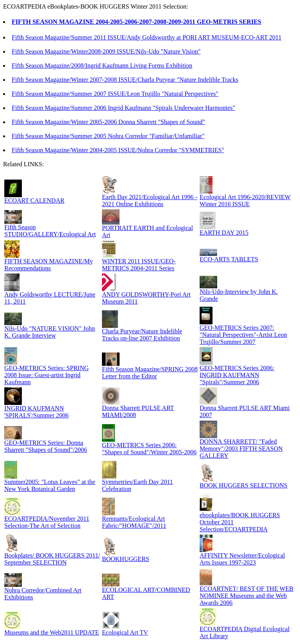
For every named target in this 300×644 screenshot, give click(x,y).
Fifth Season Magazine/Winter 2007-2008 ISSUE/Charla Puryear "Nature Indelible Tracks (125, 80)
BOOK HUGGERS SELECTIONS (244, 485)
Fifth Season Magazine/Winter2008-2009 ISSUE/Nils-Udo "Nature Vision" (106, 51)
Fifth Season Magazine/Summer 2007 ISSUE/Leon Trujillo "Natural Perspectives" (115, 94)
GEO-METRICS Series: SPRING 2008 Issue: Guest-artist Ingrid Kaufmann (46, 375)
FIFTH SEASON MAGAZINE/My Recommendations (49, 265)
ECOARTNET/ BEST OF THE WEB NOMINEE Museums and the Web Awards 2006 (246, 596)
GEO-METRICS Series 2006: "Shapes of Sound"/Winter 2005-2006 (149, 449)
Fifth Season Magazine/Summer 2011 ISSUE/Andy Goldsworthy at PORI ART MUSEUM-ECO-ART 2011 (147, 37)
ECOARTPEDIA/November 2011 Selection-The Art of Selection (47, 522)
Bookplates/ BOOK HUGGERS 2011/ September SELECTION (52, 559)
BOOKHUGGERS (126, 559)
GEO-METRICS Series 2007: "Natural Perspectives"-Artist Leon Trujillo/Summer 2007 (243, 335)
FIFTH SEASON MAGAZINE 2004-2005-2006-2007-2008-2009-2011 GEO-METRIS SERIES (137, 22)
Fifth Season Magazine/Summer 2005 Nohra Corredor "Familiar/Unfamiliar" (108, 136)
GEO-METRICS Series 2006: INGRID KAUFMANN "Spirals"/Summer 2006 (237, 375)
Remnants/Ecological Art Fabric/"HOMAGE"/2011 (134, 522)
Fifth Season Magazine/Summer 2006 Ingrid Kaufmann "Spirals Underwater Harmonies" (123, 108)
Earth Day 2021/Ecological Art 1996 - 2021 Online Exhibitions (150, 201)
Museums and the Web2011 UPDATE (52, 632)
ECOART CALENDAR (34, 201)
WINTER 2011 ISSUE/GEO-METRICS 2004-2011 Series (139, 265)
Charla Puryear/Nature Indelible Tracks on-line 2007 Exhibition (142, 335)
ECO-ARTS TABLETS (229, 259)
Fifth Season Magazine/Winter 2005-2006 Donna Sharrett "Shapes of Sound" (108, 122)
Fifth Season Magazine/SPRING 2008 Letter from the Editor (150, 373)
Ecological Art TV (125, 632)
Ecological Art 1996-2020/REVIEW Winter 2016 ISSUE (245, 201)
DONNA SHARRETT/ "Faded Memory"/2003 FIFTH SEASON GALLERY (241, 449)
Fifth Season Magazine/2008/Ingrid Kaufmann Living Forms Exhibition (102, 66)
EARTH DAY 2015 (224, 233)
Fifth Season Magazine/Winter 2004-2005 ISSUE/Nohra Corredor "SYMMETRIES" (118, 150)
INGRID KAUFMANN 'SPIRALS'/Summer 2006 (36, 412)
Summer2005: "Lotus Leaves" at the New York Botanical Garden (50, 485)
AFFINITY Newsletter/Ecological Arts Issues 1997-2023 (242, 559)
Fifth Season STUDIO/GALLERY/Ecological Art (50, 231)
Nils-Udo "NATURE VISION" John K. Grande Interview (50, 332)
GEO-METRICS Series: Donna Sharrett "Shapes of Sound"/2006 (46, 446)
